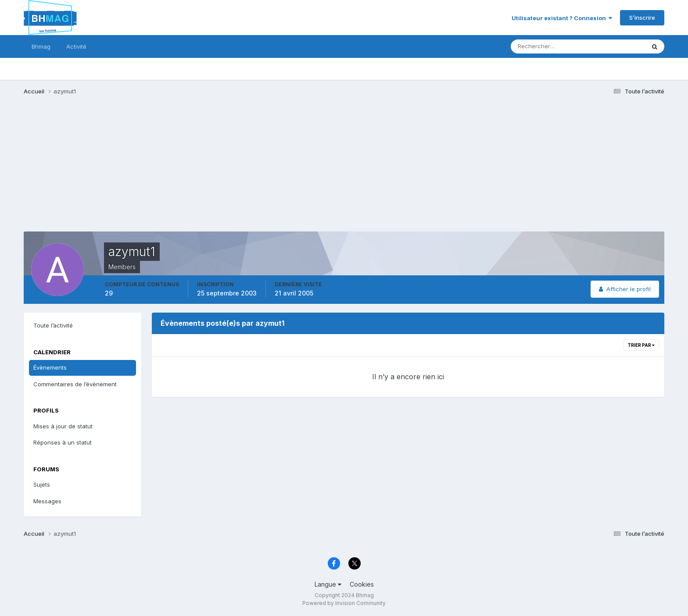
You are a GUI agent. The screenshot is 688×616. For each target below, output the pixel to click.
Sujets (42, 484)
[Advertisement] (183, 170)
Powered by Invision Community (344, 603)
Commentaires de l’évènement (75, 384)
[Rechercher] (542, 46)
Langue (328, 584)
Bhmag (41, 46)
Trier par (641, 345)
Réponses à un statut (63, 442)
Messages (47, 501)
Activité (76, 46)
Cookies (362, 584)
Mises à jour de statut (63, 426)
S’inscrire (642, 18)
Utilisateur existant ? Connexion (562, 18)
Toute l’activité (53, 325)
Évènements (50, 367)
